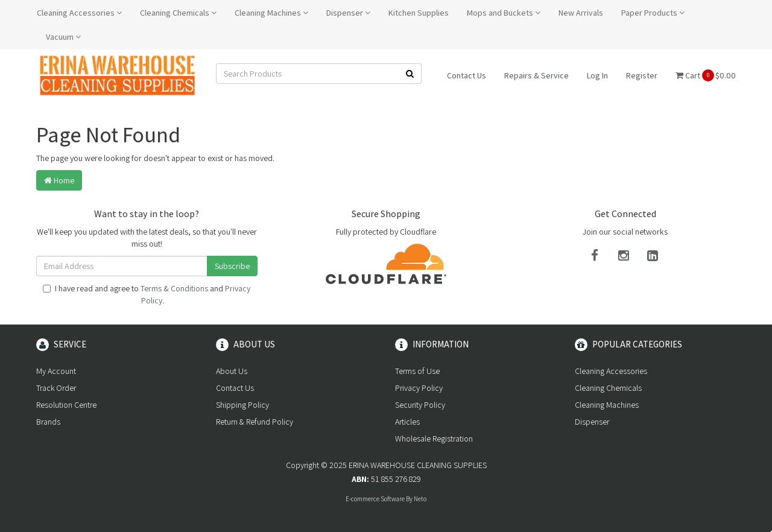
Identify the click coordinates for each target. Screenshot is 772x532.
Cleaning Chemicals (178, 13)
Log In (597, 75)
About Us (232, 371)
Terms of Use (417, 371)
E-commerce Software (375, 499)
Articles (407, 422)
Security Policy (420, 405)
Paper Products (653, 13)
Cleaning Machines (271, 13)
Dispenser (348, 13)
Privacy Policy (419, 388)
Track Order (56, 388)
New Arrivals (581, 13)
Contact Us (467, 75)
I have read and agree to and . (147, 294)
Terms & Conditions (174, 288)
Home (59, 180)
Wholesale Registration (434, 439)
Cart (706, 75)
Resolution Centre (66, 405)
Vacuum (63, 37)
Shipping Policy (242, 405)
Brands (48, 422)
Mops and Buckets (504, 13)
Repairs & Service (536, 75)
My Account (56, 371)
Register (642, 75)
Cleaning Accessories (79, 13)
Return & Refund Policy (255, 422)
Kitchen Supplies (419, 13)
